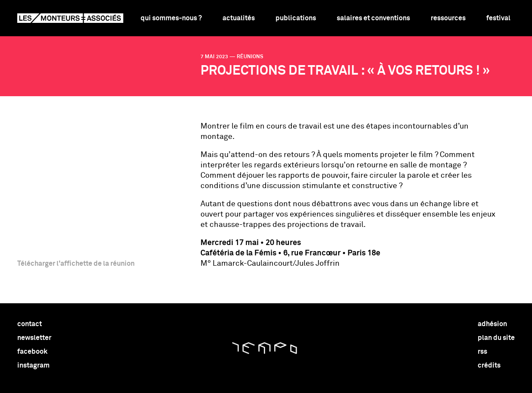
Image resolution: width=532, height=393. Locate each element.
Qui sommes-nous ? (171, 18)
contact (30, 324)
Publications (296, 18)
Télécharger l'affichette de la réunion (76, 264)
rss (482, 352)
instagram (33, 365)
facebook (32, 352)
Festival (498, 18)
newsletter (34, 338)
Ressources (448, 18)
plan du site (496, 338)
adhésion (492, 324)
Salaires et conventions (373, 18)
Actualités (239, 18)
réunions (250, 57)
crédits (489, 365)
